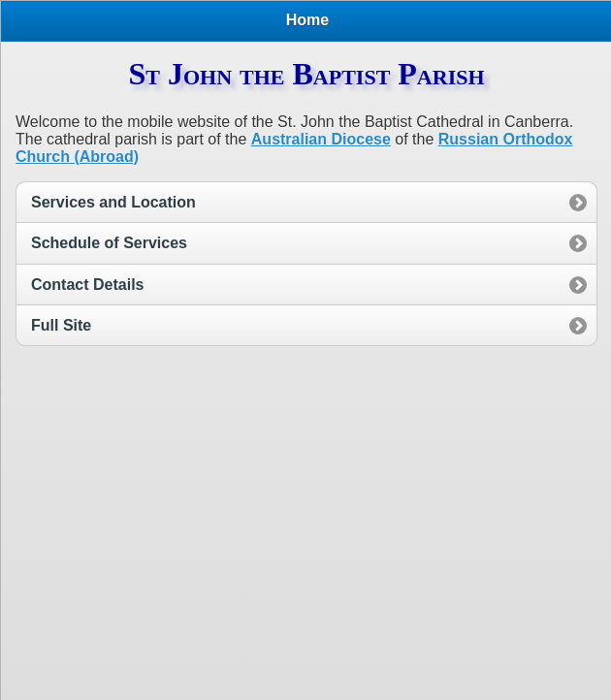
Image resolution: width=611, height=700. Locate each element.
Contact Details (87, 285)
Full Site (61, 325)
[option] (306, 202)
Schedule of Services (109, 243)
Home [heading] (307, 20)
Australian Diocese (321, 139)
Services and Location (113, 202)
